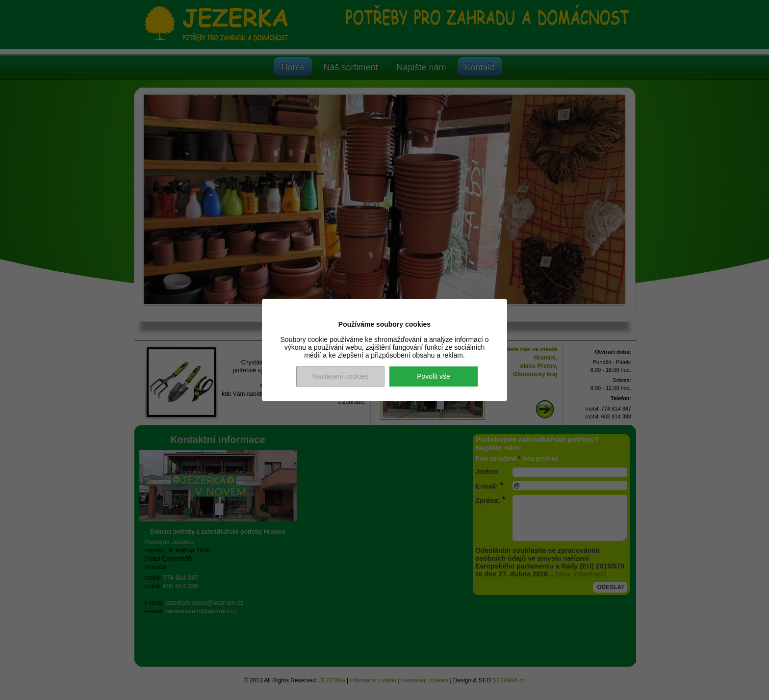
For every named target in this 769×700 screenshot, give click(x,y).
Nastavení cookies (340, 376)
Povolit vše (434, 376)
